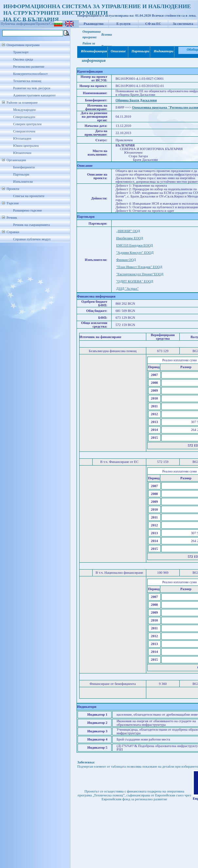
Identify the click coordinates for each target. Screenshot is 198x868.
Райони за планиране (22, 102)
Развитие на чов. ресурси (32, 88)
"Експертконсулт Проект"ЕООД (140, 274)
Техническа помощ (27, 81)
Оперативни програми (23, 45)
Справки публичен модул (32, 239)
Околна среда (23, 59)
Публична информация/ (18, 24)
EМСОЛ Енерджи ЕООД (135, 245)
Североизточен (24, 131)
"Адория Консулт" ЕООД (135, 253)
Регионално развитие (29, 67)
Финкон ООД (126, 260)
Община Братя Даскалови (136, 100)
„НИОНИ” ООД (128, 231)
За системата (183, 24)
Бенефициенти (24, 167)
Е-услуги (124, 24)
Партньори (21, 174)
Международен (24, 110)
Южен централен (26, 146)
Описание (118, 51)
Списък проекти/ (62, 24)
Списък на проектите (29, 196)
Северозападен (24, 117)
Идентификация (93, 51)
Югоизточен (22, 153)
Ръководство (94, 24)
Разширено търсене (27, 210)
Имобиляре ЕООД (130, 238)
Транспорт (21, 52)
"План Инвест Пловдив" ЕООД (139, 267)
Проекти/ (43, 24)
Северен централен (27, 124)
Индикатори (162, 51)
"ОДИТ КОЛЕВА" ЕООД (135, 281)
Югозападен (22, 138)
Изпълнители (23, 182)
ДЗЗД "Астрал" (127, 289)
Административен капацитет (34, 95)
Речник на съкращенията (31, 225)
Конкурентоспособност (30, 74)
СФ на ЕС (153, 24)
